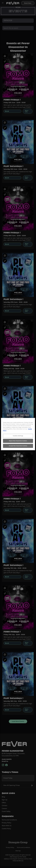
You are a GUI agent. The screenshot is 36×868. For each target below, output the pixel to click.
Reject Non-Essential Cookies (18, 441)
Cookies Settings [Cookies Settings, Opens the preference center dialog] (18, 436)
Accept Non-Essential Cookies (18, 446)
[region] (18, 434)
